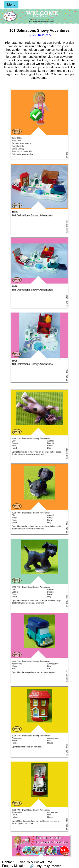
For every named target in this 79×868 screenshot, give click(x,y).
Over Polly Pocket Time (35, 862)
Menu (11, 4)
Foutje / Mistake (14, 866)
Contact (8, 862)
